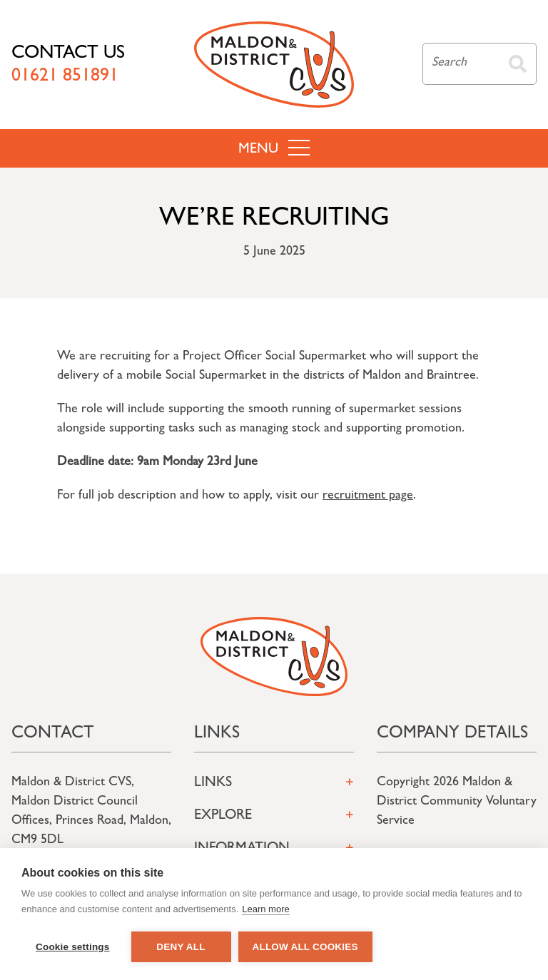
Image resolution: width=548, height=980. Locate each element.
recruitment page (368, 496)
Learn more (265, 909)
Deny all (181, 947)
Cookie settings (73, 947)
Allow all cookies (305, 947)
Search (518, 64)
